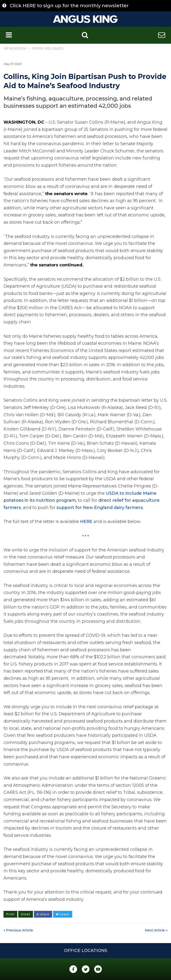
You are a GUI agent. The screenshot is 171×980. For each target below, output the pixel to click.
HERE (86, 522)
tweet (63, 914)
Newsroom (15, 48)
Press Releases (47, 48)
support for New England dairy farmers (100, 508)
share (43, 914)
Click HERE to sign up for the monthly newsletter (69, 6)
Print (10, 914)
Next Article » (156, 930)
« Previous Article (18, 930)
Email (26, 914)
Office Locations (86, 951)
